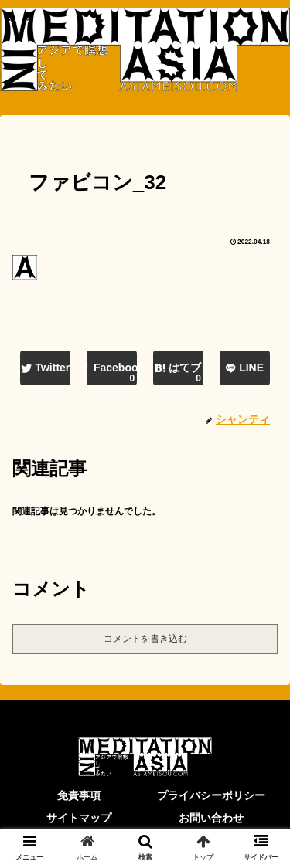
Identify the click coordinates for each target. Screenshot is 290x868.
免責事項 (79, 795)
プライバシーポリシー (211, 795)
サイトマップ (79, 818)
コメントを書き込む (145, 639)
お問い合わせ (211, 818)
